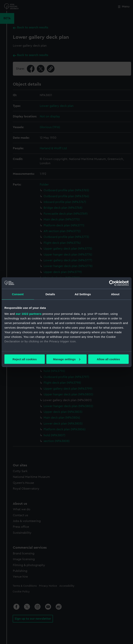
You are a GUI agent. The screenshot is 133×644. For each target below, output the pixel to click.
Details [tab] (50, 294)
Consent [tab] (18, 294)
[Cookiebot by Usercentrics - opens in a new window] (112, 283)
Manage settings (67, 359)
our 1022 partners (29, 314)
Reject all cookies (25, 359)
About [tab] (115, 294)
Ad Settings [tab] (83, 294)
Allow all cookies (108, 359)
